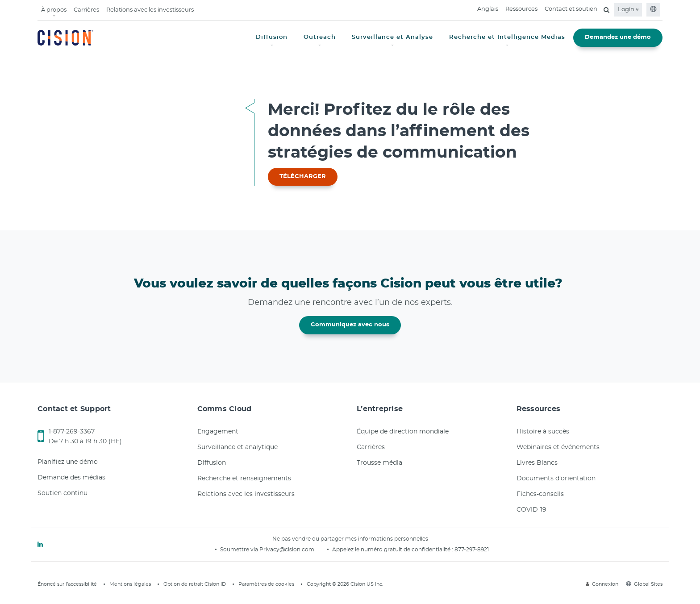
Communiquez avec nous (350, 325)
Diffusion (212, 463)
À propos (54, 10)
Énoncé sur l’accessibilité (67, 584)
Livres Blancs (537, 463)
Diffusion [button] (272, 37)
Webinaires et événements (558, 447)
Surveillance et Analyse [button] (392, 37)
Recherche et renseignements (244, 479)
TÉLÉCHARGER (303, 177)
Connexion (602, 584)
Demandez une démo (618, 37)
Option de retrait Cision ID (195, 584)
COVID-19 (531, 510)
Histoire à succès (543, 432)
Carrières (86, 10)
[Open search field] (606, 10)
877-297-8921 (472, 550)
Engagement (218, 432)
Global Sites (644, 584)
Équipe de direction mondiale (403, 432)
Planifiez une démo (68, 462)
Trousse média (379, 463)
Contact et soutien (571, 9)
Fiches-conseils (540, 494)
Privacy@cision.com (287, 550)
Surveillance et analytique (237, 447)
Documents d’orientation (556, 479)
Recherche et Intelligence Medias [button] (507, 37)
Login (628, 10)
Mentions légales (130, 584)
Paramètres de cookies (266, 584)
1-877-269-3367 (72, 432)
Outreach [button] (320, 37)
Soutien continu (62, 493)
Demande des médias (71, 478)
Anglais (488, 9)
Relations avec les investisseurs (150, 10)
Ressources (521, 9)
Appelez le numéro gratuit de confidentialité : (393, 550)
